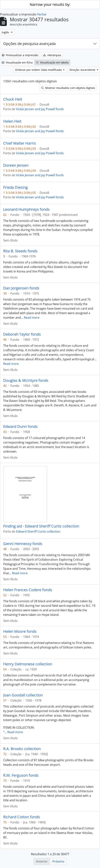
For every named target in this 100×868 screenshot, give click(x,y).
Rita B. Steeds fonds (20, 251)
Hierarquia (52, 55)
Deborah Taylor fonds (22, 334)
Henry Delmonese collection (28, 664)
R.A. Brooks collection (22, 749)
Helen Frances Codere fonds (28, 590)
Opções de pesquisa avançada (29, 44)
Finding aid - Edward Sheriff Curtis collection (41, 526)
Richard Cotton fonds (22, 817)
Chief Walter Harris (20, 143)
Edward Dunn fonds (20, 427)
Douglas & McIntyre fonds (26, 380)
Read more (32, 318)
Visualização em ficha (17, 62)
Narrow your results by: (50, 4)
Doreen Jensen (16, 165)
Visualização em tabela (52, 62)
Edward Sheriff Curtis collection (38, 531)
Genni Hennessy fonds (23, 544)
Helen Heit (12, 121)
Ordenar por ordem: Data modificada (39, 70)
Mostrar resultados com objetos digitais (68, 88)
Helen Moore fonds (20, 631)
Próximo (58, 861)
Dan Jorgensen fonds (21, 288)
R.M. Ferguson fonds (21, 775)
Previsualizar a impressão (20, 55)
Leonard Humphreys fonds (26, 209)
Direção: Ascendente (83, 70)
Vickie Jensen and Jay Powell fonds (40, 109)
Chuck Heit (13, 99)
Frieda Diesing (15, 187)
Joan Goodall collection (23, 695)
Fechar (42, 14)
